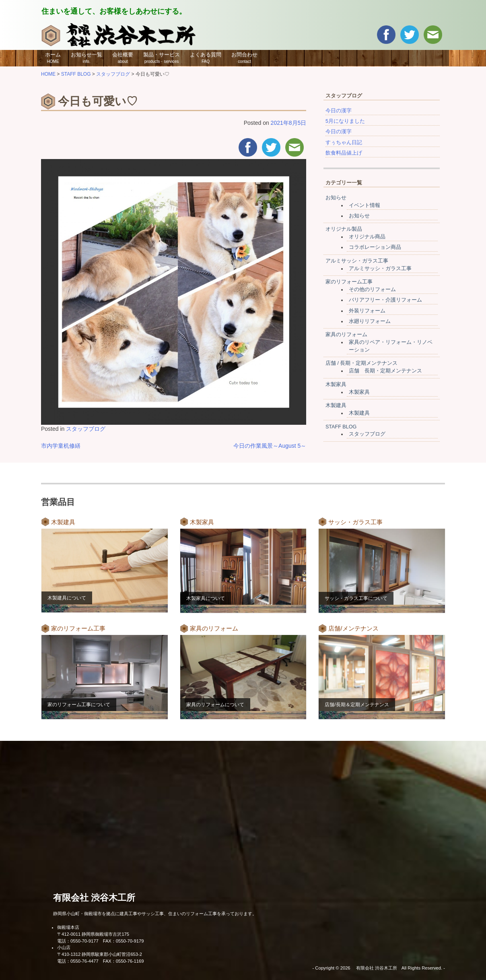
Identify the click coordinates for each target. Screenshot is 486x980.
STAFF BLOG (341, 427)
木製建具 (336, 405)
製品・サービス (162, 58)
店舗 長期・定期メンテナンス (385, 371)
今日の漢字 (339, 111)
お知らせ (336, 198)
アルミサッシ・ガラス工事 (357, 261)
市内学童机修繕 (61, 446)
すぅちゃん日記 (344, 143)
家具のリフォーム (346, 335)
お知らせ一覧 (86, 58)
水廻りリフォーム (370, 321)
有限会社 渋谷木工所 (94, 898)
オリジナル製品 (344, 229)
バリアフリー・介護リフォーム (385, 300)
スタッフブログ (86, 429)
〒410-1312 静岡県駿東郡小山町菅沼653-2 (100, 954)
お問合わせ (244, 58)
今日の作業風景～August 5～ (270, 446)
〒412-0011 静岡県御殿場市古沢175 (93, 934)
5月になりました (345, 121)
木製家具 (336, 385)
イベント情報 (364, 205)
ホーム (53, 58)
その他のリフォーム (372, 289)
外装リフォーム (367, 311)
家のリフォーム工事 (349, 282)
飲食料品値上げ (344, 153)
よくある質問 (206, 58)
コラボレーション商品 (375, 247)
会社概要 (123, 58)
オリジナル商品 (367, 237)
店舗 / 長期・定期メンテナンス (362, 363)
